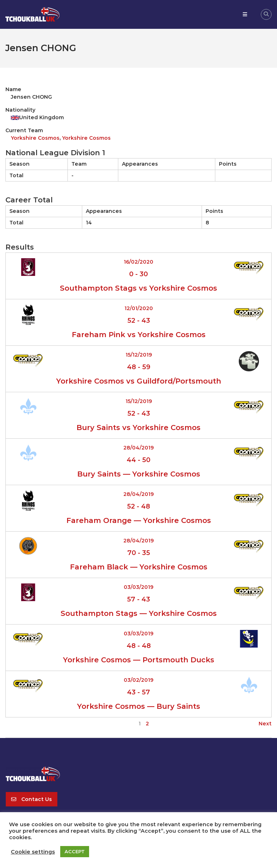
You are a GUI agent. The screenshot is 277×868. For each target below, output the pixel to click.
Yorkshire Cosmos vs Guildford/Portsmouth (139, 381)
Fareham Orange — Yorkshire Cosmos (139, 520)
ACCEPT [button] (75, 851)
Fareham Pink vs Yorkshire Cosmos (139, 335)
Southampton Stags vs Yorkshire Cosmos (138, 288)
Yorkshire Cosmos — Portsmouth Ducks (139, 660)
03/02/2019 (138, 680)
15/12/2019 (139, 355)
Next (265, 724)
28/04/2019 (138, 448)
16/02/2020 (138, 262)
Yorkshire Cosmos (35, 138)
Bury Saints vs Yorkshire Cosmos (138, 428)
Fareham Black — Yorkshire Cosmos (139, 567)
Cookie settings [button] (33, 852)
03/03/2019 (138, 587)
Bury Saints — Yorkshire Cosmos (139, 474)
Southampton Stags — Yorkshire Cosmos (139, 613)
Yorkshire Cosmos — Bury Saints (139, 706)
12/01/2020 (139, 308)
